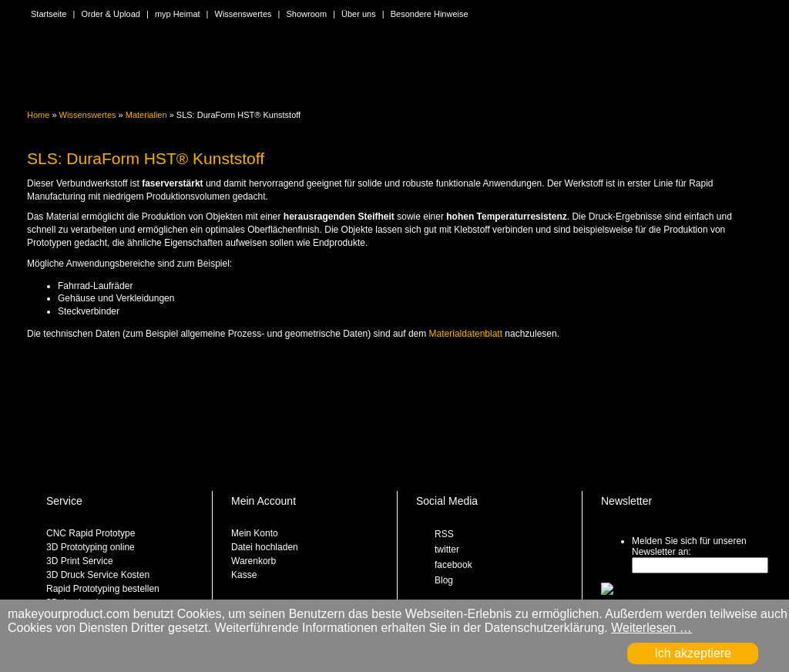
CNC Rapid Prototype (91, 533)
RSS (444, 534)
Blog (444, 580)
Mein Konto (255, 533)
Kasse (244, 575)
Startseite (49, 14)
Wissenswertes (243, 14)
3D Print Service (80, 561)
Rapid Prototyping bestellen (103, 589)
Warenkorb (253, 561)
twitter (447, 549)
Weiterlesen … (651, 628)
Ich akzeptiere (693, 653)
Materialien (146, 115)
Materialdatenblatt (466, 334)
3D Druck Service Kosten (98, 575)
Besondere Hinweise (430, 14)
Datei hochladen (265, 547)
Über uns (359, 14)
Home (38, 115)
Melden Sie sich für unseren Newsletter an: (689, 546)
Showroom (307, 14)
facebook (453, 565)
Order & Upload (110, 14)
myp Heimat (178, 14)
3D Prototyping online (91, 547)
